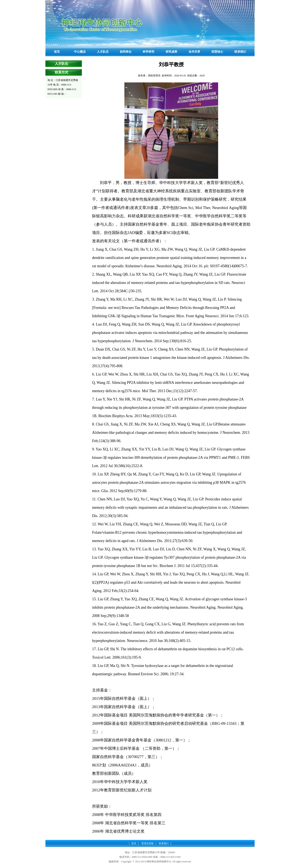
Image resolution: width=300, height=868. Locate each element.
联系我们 (164, 843)
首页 (134, 843)
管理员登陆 (147, 843)
